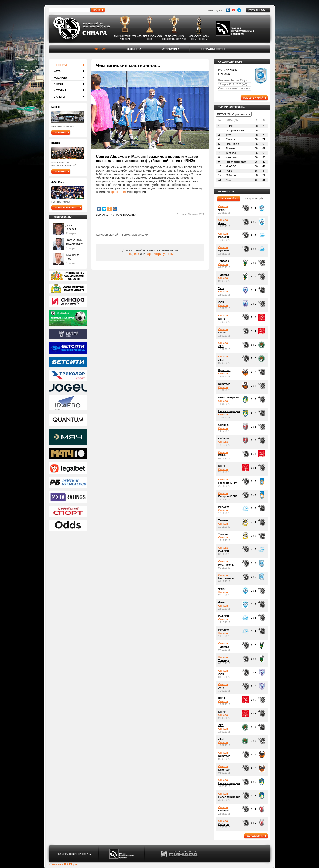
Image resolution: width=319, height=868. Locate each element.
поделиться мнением (66, 207)
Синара (223, 206)
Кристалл (224, 370)
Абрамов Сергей (107, 235)
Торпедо (224, 261)
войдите (133, 254)
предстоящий (253, 199)
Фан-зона (134, 49)
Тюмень (223, 520)
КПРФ (222, 319)
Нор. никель (226, 565)
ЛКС (221, 346)
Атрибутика (171, 49)
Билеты (59, 97)
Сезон (58, 84)
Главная (100, 49)
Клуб (57, 71)
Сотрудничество (213, 49)
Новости (60, 65)
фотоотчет (119, 192)
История (60, 90)
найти (97, 10)
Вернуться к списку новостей (116, 215)
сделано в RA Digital (63, 864)
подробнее (60, 132)
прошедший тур (229, 199)
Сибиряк (224, 425)
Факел (222, 210)
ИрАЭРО (224, 237)
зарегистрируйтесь (159, 254)
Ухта (221, 288)
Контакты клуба (257, 10)
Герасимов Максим (135, 235)
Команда (60, 78)
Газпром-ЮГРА (228, 483)
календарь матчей (253, 98)
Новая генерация (229, 397)
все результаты (255, 836)
